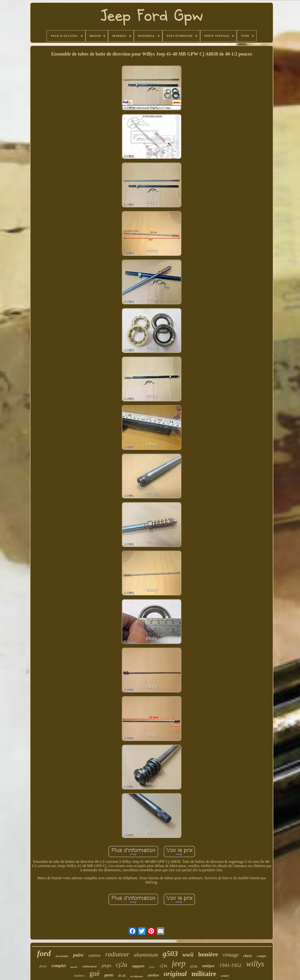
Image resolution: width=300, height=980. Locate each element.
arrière (153, 975)
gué (95, 973)
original (175, 974)
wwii (188, 955)
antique (208, 966)
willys (255, 964)
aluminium (146, 955)
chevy (248, 956)
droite (43, 966)
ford (44, 953)
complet (59, 966)
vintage (231, 955)
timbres (79, 976)
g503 (170, 954)
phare (152, 967)
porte (109, 975)
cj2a (122, 964)
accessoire (62, 956)
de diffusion (137, 976)
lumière (208, 954)
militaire (204, 974)
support (138, 966)
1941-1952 (230, 965)
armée (225, 976)
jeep (179, 963)
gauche (74, 967)
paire (78, 955)
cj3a (163, 966)
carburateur (90, 966)
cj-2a (194, 966)
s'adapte (261, 956)
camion (94, 955)
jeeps (106, 965)
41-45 (122, 976)
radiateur (117, 954)
